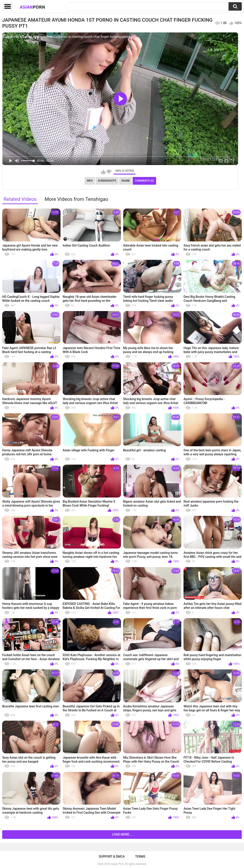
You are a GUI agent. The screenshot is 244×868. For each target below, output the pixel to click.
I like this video (103, 172)
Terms (140, 857)
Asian (32, 7)
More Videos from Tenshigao (76, 199)
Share (126, 181)
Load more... (122, 834)
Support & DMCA (112, 857)
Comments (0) (144, 181)
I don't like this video (109, 172)
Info (90, 181)
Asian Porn (117, 864)
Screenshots (107, 181)
